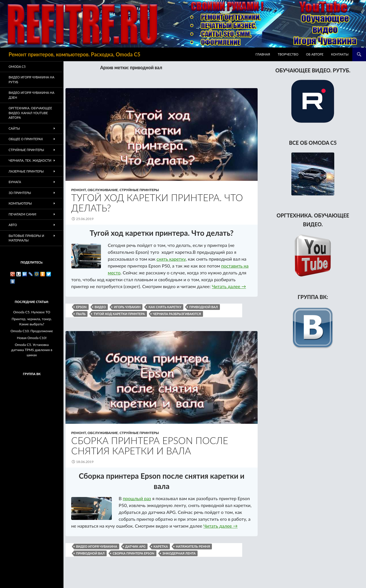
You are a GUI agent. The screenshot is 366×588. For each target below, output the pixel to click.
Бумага (15, 182)
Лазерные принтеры (26, 171)
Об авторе (315, 54)
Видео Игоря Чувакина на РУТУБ (31, 80)
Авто (13, 225)
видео (100, 307)
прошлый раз (137, 498)
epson (81, 307)
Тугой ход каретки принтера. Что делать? (157, 203)
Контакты (340, 54)
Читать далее (229, 286)
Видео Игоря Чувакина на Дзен (31, 95)
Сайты (14, 128)
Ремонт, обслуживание (95, 190)
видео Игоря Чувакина (97, 546)
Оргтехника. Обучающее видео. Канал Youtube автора (30, 113)
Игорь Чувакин (127, 307)
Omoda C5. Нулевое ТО (32, 312)
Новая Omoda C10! (32, 338)
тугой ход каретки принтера (119, 314)
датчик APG (135, 546)
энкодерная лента (179, 553)
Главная (263, 54)
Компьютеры (20, 203)
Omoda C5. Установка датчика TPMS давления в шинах (32, 350)
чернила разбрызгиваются (177, 314)
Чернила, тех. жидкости (30, 160)
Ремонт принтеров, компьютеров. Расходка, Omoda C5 (74, 54)
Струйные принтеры (139, 190)
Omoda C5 (17, 67)
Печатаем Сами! (22, 214)
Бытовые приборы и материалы (26, 238)
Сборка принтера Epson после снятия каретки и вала (150, 446)
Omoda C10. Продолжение (32, 331)
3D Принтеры (20, 193)
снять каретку (171, 259)
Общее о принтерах (26, 139)
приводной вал (204, 307)
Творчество (288, 54)
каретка (161, 546)
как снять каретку (165, 307)
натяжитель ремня (193, 546)
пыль (81, 314)
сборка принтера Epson (134, 553)
